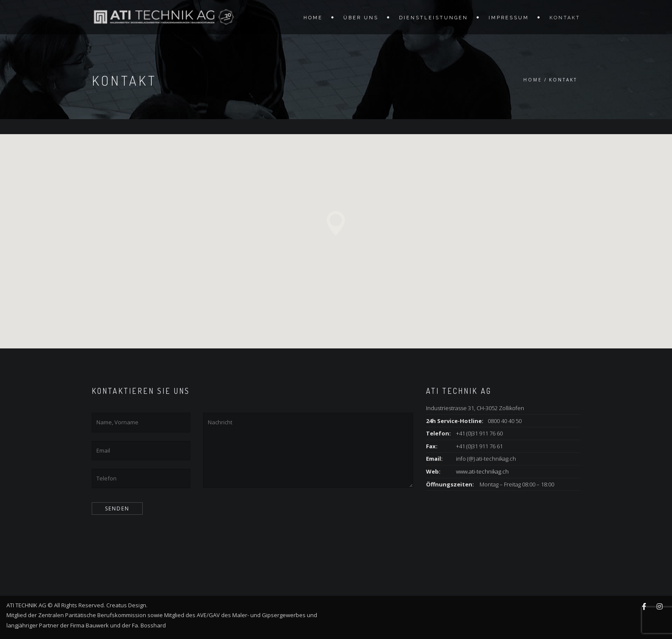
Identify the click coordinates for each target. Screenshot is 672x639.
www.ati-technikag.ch (482, 471)
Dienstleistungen (433, 18)
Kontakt (565, 18)
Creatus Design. (128, 605)
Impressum (509, 18)
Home (313, 18)
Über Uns (361, 18)
